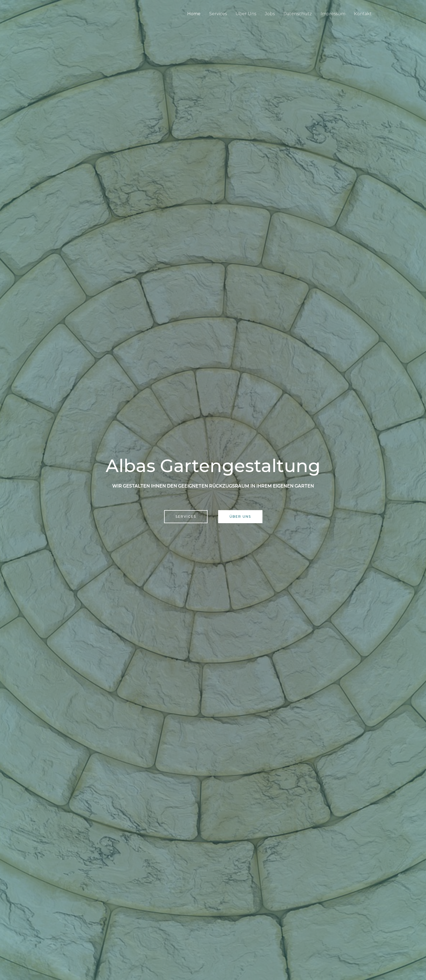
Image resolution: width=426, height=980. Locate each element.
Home (194, 14)
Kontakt (363, 14)
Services (218, 14)
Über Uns (246, 14)
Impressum (333, 14)
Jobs (270, 14)
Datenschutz (298, 14)
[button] (186, 517)
